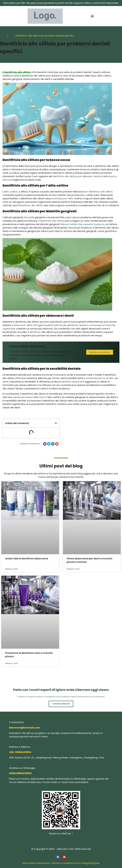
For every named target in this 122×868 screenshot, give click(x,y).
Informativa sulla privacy (37, 863)
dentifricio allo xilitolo (31, 205)
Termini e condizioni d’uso (66, 863)
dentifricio (35, 332)
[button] (92, 16)
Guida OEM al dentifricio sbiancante (27, 559)
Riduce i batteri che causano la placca (82, 224)
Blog (11, 36)
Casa (3, 36)
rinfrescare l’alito (64, 198)
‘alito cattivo (11, 192)
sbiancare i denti (23, 325)
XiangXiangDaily (91, 863)
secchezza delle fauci (33, 397)
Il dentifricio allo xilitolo (100, 192)
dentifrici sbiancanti (73, 382)
